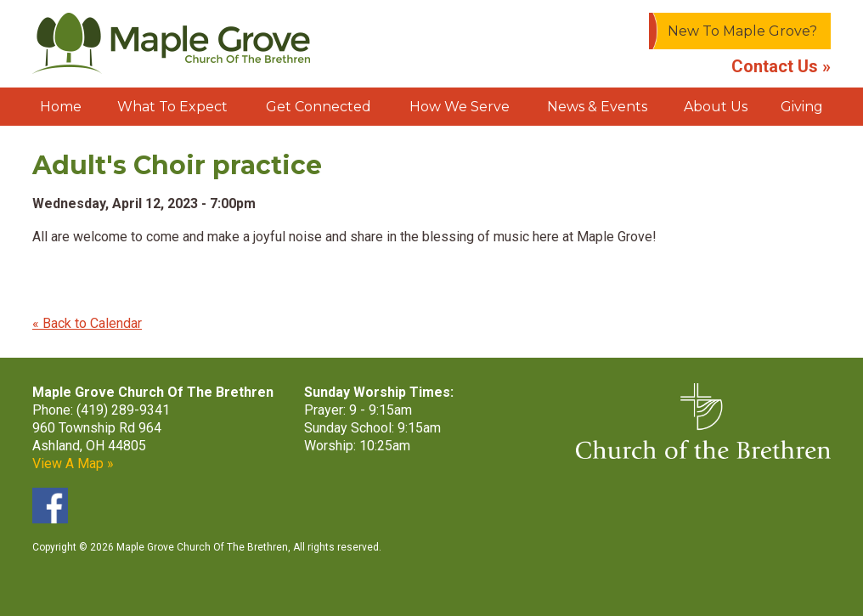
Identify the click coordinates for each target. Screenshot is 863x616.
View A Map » (73, 463)
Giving (802, 107)
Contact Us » (781, 66)
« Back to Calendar (87, 323)
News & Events (597, 107)
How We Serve (460, 107)
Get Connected (319, 107)
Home (61, 107)
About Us (716, 107)
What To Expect (172, 107)
